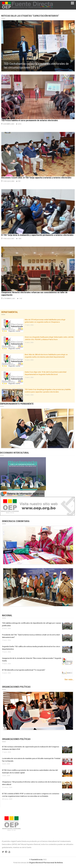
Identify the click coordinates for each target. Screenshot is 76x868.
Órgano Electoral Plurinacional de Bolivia (46, 863)
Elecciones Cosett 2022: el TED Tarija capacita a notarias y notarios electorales (36, 178)
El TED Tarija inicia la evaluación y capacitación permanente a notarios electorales (37, 235)
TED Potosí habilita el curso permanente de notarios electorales (30, 120)
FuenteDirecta (37, 860)
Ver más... (69, 679)
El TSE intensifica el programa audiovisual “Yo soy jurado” (24, 670)
